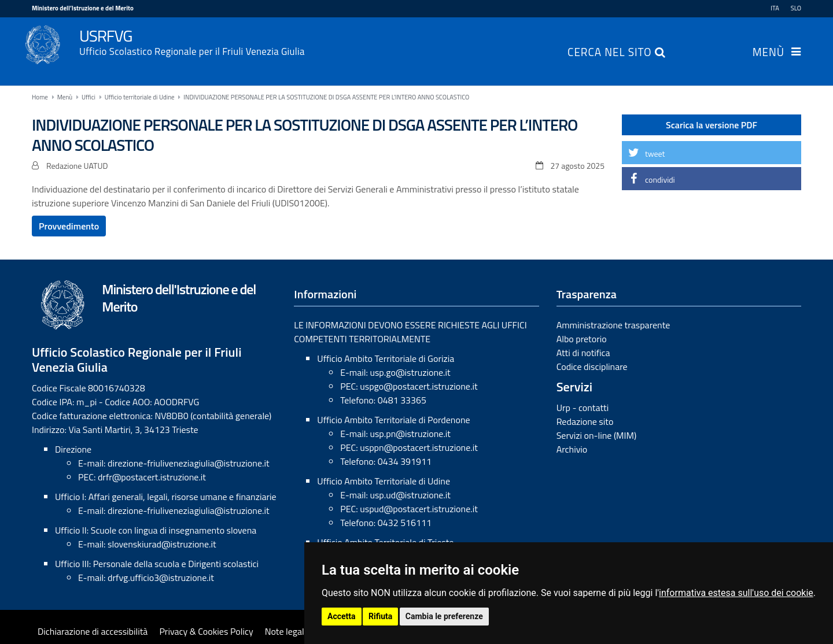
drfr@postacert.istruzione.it (152, 477)
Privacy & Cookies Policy (206, 631)
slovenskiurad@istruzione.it (162, 544)
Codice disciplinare (592, 367)
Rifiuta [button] (380, 616)
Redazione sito (585, 421)
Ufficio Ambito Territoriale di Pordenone (393, 420)
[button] (712, 153)
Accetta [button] (342, 616)
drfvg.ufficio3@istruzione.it (161, 578)
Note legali (286, 631)
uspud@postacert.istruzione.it (419, 509)
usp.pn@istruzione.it (410, 434)
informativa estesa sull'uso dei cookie (736, 593)
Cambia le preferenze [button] (444, 616)
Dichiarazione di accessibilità (93, 631)
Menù (769, 53)
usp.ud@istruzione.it (410, 495)
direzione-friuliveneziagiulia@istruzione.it (188, 463)
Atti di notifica (583, 353)
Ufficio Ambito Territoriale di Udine (384, 481)
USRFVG (440, 41)
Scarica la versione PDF (712, 125)
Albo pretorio (582, 339)
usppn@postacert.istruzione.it (419, 447)
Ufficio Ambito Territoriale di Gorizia (386, 358)
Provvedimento (69, 226)
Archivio (572, 449)
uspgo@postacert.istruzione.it (419, 386)
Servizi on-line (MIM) (597, 435)
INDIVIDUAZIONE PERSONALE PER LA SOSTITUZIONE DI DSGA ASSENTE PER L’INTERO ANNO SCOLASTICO (326, 97)
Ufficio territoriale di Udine (140, 97)
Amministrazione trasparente (613, 325)
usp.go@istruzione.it (410, 372)
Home (40, 97)
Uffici (89, 97)
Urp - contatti (583, 408)
